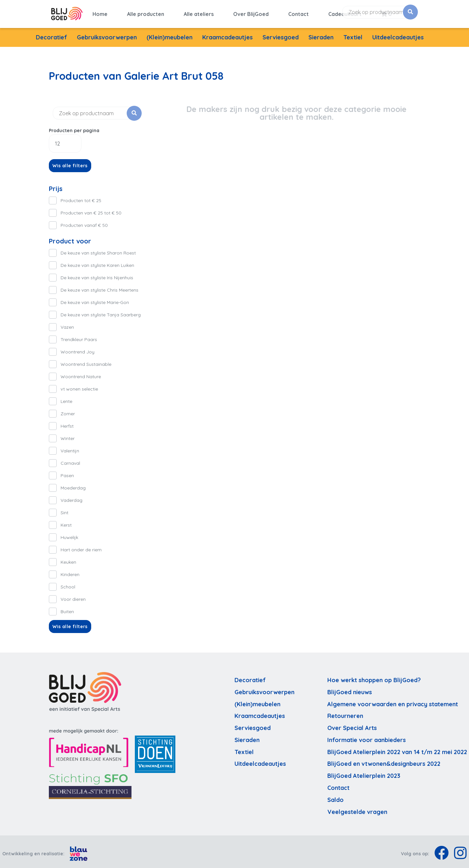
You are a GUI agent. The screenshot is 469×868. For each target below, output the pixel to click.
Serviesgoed (281, 33)
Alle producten (146, 12)
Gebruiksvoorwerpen (107, 33)
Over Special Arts (352, 724)
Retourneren (345, 712)
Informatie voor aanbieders (367, 736)
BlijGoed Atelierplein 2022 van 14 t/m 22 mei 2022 (397, 748)
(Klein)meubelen (170, 33)
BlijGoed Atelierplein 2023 (364, 772)
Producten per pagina (74, 127)
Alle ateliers (199, 12)
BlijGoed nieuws (350, 688)
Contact (298, 12)
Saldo (335, 796)
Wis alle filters (70, 162)
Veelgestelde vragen (357, 808)
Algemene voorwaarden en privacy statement (393, 700)
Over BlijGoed (251, 12)
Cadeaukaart (345, 12)
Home (100, 12)
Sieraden (321, 33)
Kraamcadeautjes (227, 33)
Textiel (353, 33)
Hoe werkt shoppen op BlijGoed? (374, 676)
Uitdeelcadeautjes (398, 33)
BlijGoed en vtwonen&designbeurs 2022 (384, 760)
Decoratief (51, 33)
